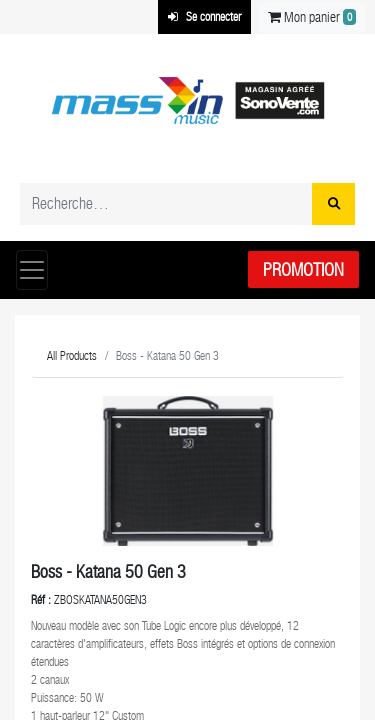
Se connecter (204, 17)
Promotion (303, 269)
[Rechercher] (333, 204)
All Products (72, 356)
